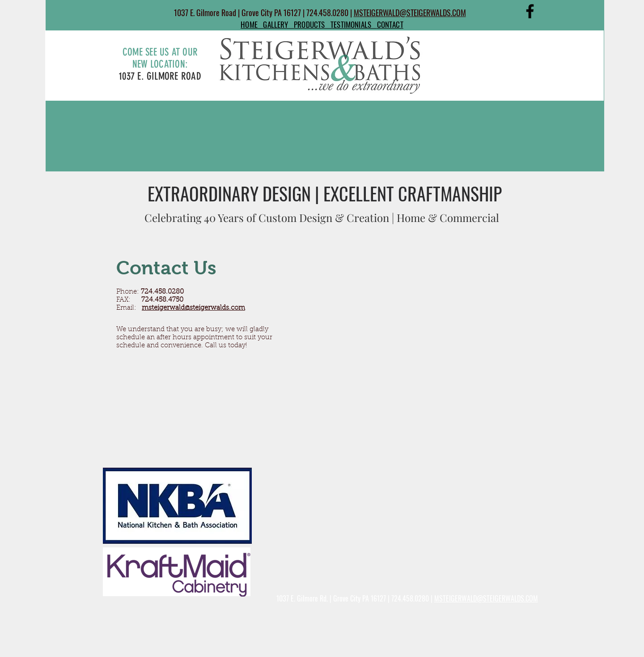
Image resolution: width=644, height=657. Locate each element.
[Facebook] (530, 11)
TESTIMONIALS (354, 24)
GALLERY (278, 24)
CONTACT (390, 24)
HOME (252, 24)
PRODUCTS (312, 24)
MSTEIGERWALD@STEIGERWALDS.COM (410, 13)
